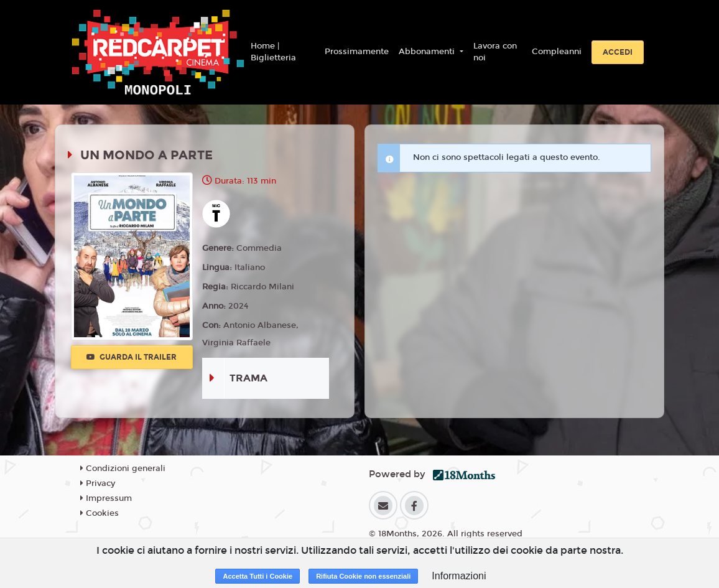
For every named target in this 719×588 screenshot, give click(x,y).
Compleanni (557, 52)
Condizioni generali (123, 469)
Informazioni (459, 576)
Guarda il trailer (132, 357)
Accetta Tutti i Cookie (257, 576)
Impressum (106, 498)
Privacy (98, 483)
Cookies (100, 513)
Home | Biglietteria (273, 52)
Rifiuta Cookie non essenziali (363, 576)
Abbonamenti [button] (428, 52)
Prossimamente (357, 52)
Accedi (618, 52)
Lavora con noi (495, 52)
